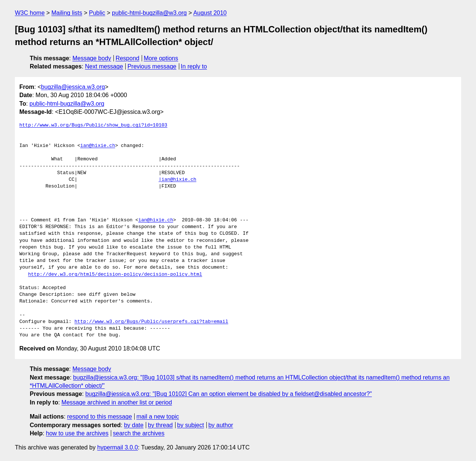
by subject (190, 425)
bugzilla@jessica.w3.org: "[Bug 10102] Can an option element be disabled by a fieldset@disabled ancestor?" (229, 394)
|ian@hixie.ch (177, 180)
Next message (104, 66)
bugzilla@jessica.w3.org (73, 87)
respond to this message (99, 417)
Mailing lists (67, 13)
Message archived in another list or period (117, 402)
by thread (160, 425)
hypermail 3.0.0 (117, 447)
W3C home (30, 13)
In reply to (194, 66)
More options (161, 58)
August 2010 (210, 13)
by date (134, 425)
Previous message (152, 66)
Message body (92, 58)
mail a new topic (158, 417)
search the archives (139, 433)
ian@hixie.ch (98, 146)
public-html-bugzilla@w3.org (149, 13)
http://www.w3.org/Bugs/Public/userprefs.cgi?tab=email (151, 322)
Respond (128, 58)
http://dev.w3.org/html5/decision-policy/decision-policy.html (115, 275)
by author (221, 425)
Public (97, 13)
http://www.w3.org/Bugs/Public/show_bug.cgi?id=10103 (93, 125)
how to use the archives (77, 433)
